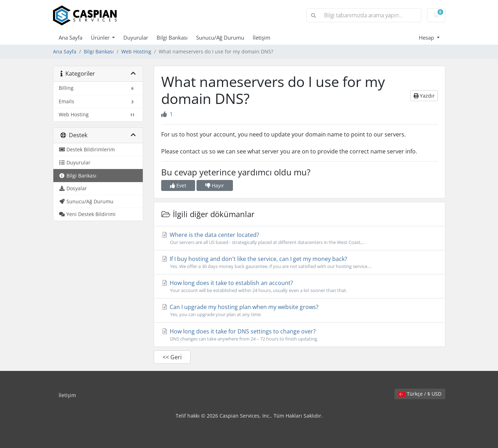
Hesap (427, 37)
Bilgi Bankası (172, 37)
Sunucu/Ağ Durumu (220, 37)
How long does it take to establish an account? (300, 286)
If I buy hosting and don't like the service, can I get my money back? (300, 262)
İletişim (262, 37)
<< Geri (172, 357)
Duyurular (136, 37)
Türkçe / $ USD (420, 394)
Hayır (215, 185)
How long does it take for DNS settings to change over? (300, 335)
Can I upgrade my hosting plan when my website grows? (300, 310)
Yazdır (424, 96)
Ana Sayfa (71, 37)
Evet (178, 185)
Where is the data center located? (300, 238)
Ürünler (101, 37)
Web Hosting (136, 51)
